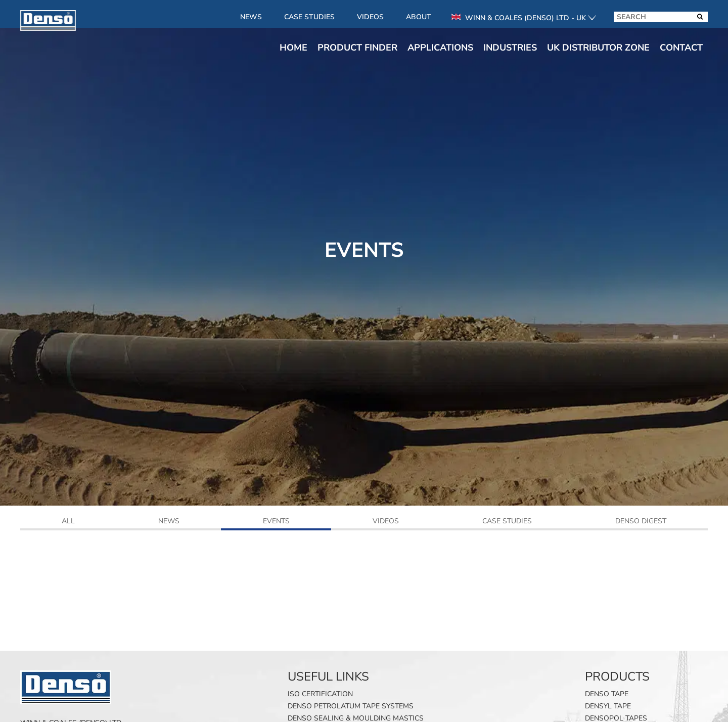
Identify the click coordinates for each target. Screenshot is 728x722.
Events (276, 522)
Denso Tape (607, 694)
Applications (440, 48)
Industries (510, 48)
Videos (370, 17)
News (251, 17)
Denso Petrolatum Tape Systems (351, 706)
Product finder (357, 48)
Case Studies (309, 17)
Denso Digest (641, 522)
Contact (681, 48)
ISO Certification (320, 694)
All (68, 522)
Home (293, 48)
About (419, 17)
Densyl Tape (608, 706)
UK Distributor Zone (598, 48)
